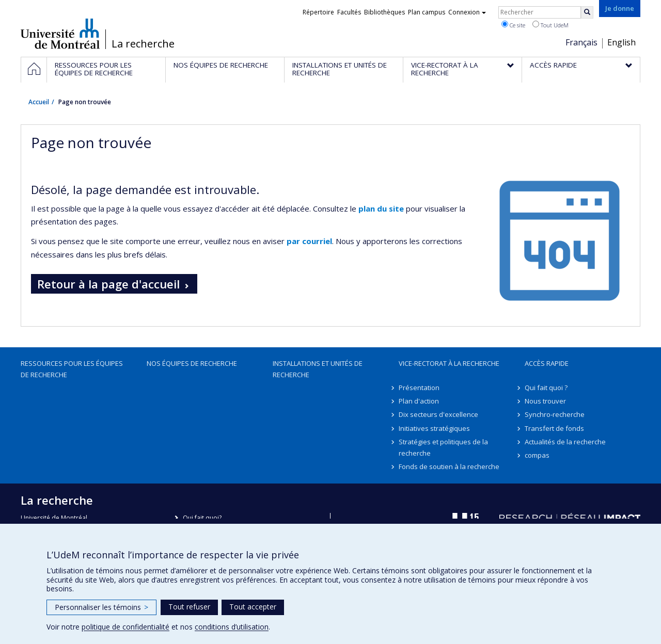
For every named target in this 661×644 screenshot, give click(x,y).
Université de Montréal (60, 34)
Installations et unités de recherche (318, 369)
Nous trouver (545, 401)
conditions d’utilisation (232, 627)
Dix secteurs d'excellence (438, 414)
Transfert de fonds (554, 428)
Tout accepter (253, 607)
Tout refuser (189, 607)
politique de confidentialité (125, 627)
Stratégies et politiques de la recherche (443, 447)
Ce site (513, 25)
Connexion (467, 12)
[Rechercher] (587, 12)
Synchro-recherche (555, 414)
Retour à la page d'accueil (108, 284)
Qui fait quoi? (202, 518)
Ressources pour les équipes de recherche (72, 369)
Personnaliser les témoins (101, 607)
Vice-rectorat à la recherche (449, 363)
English (621, 42)
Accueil (39, 102)
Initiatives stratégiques (434, 428)
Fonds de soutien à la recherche (449, 466)
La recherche (143, 44)
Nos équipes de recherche (192, 363)
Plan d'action (419, 401)
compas (537, 455)
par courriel (309, 241)
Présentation (419, 388)
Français (581, 42)
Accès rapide (547, 363)
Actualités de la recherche (565, 442)
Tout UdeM (550, 25)
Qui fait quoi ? (546, 388)
